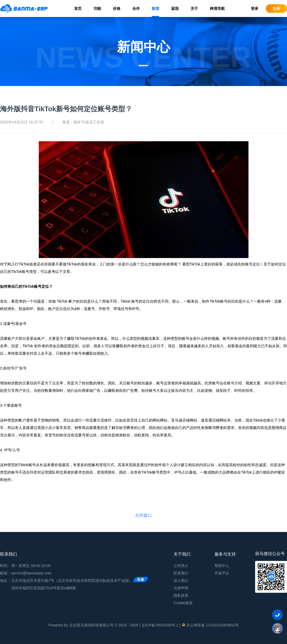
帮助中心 (222, 566)
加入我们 (181, 581)
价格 (117, 8)
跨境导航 (217, 8)
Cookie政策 (183, 603)
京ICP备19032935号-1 (160, 625)
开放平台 (222, 573)
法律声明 (181, 588)
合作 (136, 8)
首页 (78, 8)
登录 (255, 8)
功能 (97, 8)
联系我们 (181, 573)
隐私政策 (181, 595)
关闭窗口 (143, 515)
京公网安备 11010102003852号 (210, 625)
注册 (276, 8)
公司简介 (181, 566)
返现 (175, 8)
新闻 (155, 8)
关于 (194, 8)
